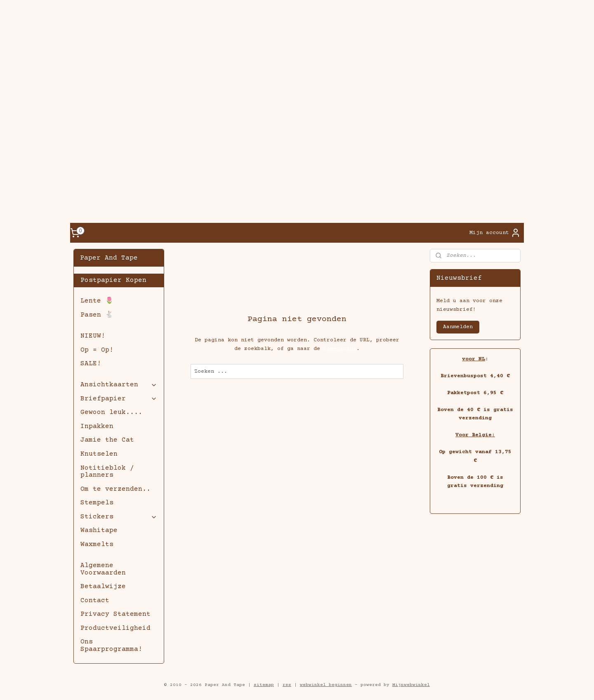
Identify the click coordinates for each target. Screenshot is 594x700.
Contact (95, 601)
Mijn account (495, 233)
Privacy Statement (115, 614)
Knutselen (99, 454)
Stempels (97, 503)
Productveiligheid (115, 628)
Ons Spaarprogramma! (111, 646)
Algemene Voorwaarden (103, 569)
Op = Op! (97, 350)
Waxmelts (97, 544)
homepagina (340, 349)
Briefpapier (119, 399)
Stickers (119, 517)
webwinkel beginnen (326, 685)
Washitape (99, 530)
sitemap (264, 685)
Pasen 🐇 (97, 315)
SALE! (91, 364)
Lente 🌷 (97, 301)
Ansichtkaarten (119, 385)
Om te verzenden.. (115, 489)
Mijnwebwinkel (411, 685)
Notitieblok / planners (107, 472)
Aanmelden (458, 327)
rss (287, 685)
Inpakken (97, 426)
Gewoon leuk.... (111, 412)
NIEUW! (93, 336)
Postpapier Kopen (113, 280)
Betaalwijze (103, 586)
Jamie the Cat (107, 440)
